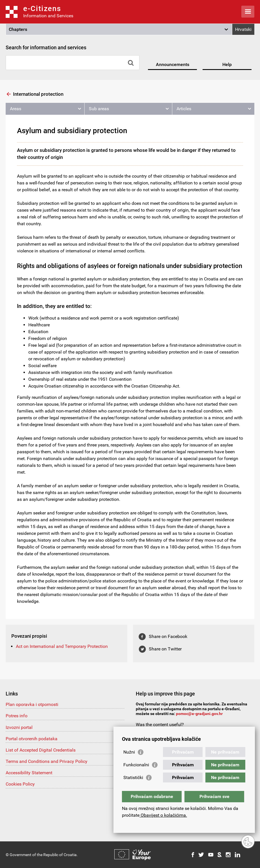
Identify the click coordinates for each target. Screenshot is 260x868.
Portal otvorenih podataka (32, 739)
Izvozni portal (19, 727)
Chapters (18, 29)
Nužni (129, 752)
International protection (38, 94)
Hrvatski (243, 29)
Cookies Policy (20, 784)
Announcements (173, 64)
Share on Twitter (165, 649)
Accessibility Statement (29, 773)
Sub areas (99, 109)
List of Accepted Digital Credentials (41, 750)
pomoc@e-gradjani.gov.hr (199, 714)
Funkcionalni (136, 765)
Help (227, 64)
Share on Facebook (168, 636)
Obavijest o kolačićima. (163, 815)
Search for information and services (46, 47)
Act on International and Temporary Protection (62, 646)
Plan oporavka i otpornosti (32, 704)
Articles (184, 109)
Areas (16, 109)
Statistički (133, 777)
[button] (119, 29)
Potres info (17, 716)
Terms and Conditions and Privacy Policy (47, 761)
